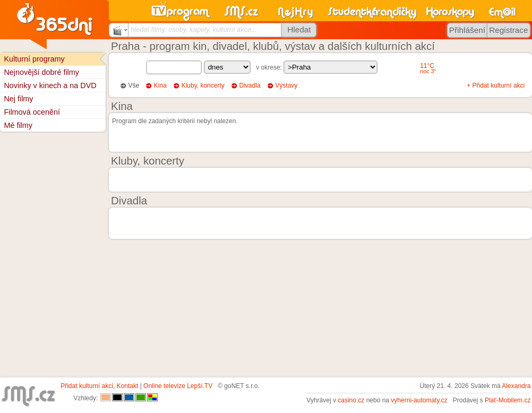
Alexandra (516, 386)
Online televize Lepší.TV (178, 386)
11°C (427, 66)
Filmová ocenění (32, 112)
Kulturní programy (34, 59)
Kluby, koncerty (203, 85)
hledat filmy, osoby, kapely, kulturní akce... (194, 29)
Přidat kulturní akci (87, 386)
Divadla (250, 85)
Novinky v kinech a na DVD (50, 85)
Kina (160, 85)
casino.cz (351, 400)
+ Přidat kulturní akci (496, 85)
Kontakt (128, 386)
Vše (134, 85)
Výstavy (286, 85)
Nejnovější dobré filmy (41, 72)
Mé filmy (18, 125)
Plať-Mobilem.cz (508, 400)
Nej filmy (18, 99)
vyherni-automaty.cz (419, 400)
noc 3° (428, 71)
